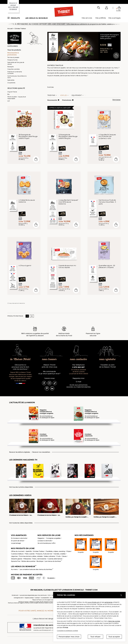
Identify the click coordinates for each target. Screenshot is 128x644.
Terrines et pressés (13, 57)
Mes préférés (101, 18)
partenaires (108, 602)
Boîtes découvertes (28, 561)
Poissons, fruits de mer (44, 554)
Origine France (12, 92)
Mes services (87, 18)
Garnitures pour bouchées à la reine (17, 77)
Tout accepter (114, 637)
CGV (49, 595)
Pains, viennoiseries (39, 559)
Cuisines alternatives (55, 559)
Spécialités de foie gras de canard (16, 63)
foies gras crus (86, 73)
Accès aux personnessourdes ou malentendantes (78, 386)
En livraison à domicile (19, 538)
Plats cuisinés (30, 554)
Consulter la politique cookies (67, 631)
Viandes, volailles (60, 554)
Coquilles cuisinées (13, 69)
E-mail (79, 382)
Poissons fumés (12, 60)
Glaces (64, 556)
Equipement (77, 95)
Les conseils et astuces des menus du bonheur (36, 569)
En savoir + (51, 578)
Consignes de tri (19, 598)
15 (27, 316)
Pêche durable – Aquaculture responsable (17, 98)
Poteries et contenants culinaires (15, 73)
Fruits (59, 556)
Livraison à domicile (45, 541)
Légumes (14, 556)
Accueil (10, 29)
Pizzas (69, 551)
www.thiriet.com (94, 602)
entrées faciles (113, 73)
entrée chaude (87, 68)
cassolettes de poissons (102, 70)
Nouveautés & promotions (13, 54)
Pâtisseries (27, 559)
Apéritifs (29, 551)
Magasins (41, 538)
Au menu (14, 569)
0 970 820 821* (79, 367)
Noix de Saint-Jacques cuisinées (79, 70)
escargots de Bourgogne (56, 73)
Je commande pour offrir (47, 543)
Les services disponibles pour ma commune (33, 595)
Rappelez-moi (78, 378)
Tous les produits (14, 50)
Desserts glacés (17, 559)
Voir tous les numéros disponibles (21, 487)
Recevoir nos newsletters (41, 452)
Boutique (40, 561)
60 (32, 316)
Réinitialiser (117, 100)
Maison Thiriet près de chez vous (50, 366)
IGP (9, 101)
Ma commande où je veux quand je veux (50, 373)
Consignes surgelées (53, 538)
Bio (8, 94)
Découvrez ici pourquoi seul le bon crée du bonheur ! (20, 367)
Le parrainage (16, 543)
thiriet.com (15, 595)
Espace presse (29, 598)
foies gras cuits (98, 73)
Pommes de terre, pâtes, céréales (31, 556)
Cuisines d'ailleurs (17, 554)
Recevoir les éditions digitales (20, 452)
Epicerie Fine (16, 561)
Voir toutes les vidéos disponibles (21, 523)
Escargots (10, 67)
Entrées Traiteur (20, 29)
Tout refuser (95, 637)
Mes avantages (114, 18)
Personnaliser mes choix (69, 637)
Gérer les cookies (114, 621)
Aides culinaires (50, 556)
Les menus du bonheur (36, 18)
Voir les (63, 95)
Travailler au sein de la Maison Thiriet (108, 366)
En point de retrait (18, 541)
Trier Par (51, 95)
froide (97, 68)
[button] (106, 8)
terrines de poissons (58, 70)
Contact (37, 598)
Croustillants (11, 83)
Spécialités (11, 80)
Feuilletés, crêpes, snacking (55, 551)
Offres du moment (18, 551)
